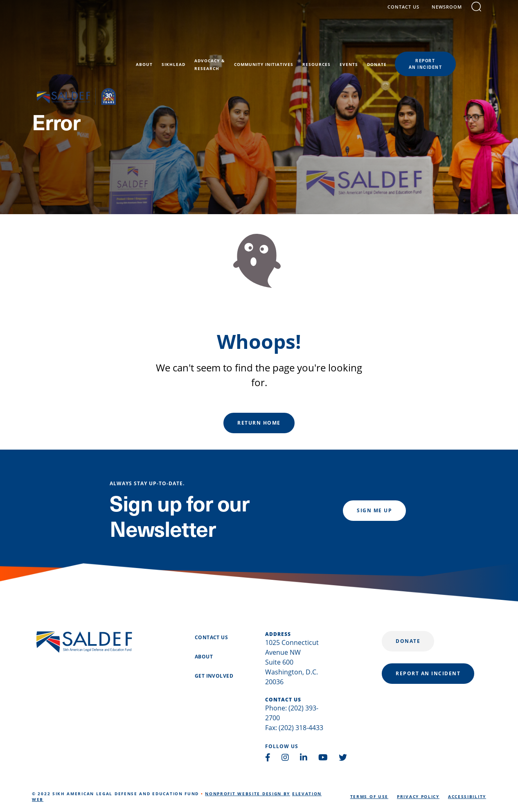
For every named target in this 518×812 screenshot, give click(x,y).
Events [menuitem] (379, 38)
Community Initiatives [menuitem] (294, 38)
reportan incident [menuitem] (456, 37)
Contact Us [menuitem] (211, 638)
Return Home (259, 423)
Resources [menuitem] (347, 38)
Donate (408, 641)
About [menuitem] (175, 38)
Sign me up (374, 510)
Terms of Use (369, 796)
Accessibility (467, 796)
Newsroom (452, 13)
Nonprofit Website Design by (248, 794)
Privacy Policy (418, 796)
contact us (408, 13)
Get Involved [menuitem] (214, 676)
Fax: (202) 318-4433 (294, 728)
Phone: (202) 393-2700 (292, 713)
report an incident (428, 673)
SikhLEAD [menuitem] (204, 38)
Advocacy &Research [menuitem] (240, 37)
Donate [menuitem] (407, 38)
